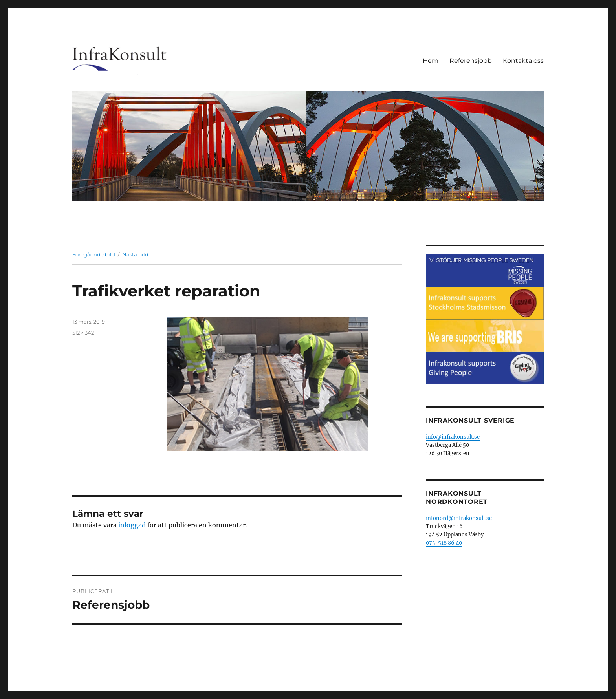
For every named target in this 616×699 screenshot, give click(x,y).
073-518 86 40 (444, 543)
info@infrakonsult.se (453, 437)
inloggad (132, 525)
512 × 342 (83, 333)
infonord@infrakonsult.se (459, 518)
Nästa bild (135, 254)
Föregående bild (94, 254)
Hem (431, 61)
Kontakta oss (523, 61)
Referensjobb (471, 61)
